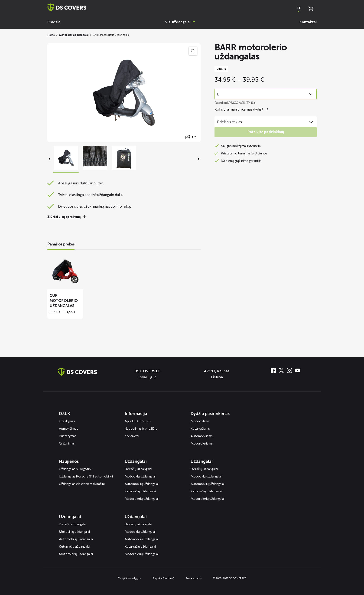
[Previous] (50, 159)
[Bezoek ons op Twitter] (281, 370)
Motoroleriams (202, 443)
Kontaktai (132, 436)
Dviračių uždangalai (138, 469)
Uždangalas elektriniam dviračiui (82, 484)
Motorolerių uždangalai (142, 499)
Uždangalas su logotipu (76, 469)
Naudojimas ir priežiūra (141, 428)
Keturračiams (200, 428)
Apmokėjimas (69, 428)
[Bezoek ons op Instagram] (289, 370)
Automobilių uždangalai (142, 484)
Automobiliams (202, 436)
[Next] (198, 159)
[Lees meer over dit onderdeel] (68, 217)
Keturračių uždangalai (140, 491)
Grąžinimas (67, 443)
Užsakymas (67, 421)
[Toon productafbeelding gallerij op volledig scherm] (193, 51)
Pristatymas (68, 436)
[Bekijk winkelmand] (311, 9)
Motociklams (200, 421)
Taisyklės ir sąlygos (129, 578)
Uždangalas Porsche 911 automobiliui (86, 476)
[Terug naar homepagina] (67, 7)
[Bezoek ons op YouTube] (298, 370)
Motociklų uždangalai (140, 476)
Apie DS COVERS (138, 421)
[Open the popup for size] (243, 109)
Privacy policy (194, 578)
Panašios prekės (61, 244)
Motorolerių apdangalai (74, 35)
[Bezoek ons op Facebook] (273, 370)
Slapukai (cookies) (163, 578)
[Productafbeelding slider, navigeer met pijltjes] (124, 93)
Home (51, 35)
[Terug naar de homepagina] (78, 372)
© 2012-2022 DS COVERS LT (230, 578)
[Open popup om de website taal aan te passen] (299, 9)
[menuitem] (54, 22)
